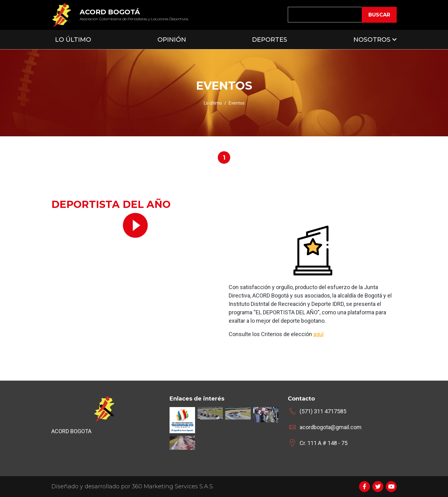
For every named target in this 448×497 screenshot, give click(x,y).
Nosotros (372, 40)
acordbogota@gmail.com (331, 427)
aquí (318, 334)
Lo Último (73, 40)
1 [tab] (224, 157)
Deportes (270, 40)
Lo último (213, 103)
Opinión (172, 40)
